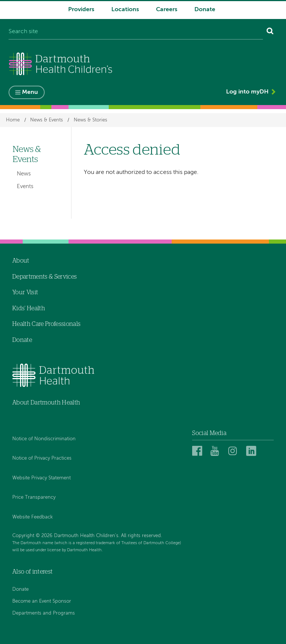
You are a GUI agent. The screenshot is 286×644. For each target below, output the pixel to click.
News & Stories (90, 120)
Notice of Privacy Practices (42, 458)
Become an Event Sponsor (42, 601)
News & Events (47, 120)
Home (13, 120)
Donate (205, 10)
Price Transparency (34, 498)
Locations (125, 10)
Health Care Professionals (46, 324)
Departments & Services (45, 277)
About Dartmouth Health (46, 403)
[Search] (270, 32)
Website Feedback (33, 517)
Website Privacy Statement (42, 478)
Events (25, 186)
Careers (167, 10)
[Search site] (136, 32)
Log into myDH (247, 92)
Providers (81, 10)
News (24, 174)
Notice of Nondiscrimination (44, 439)
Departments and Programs (44, 613)
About (21, 261)
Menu (30, 93)
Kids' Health (29, 308)
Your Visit (25, 292)
